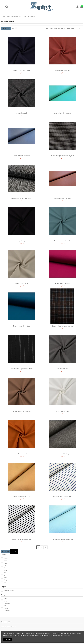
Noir (5, 573)
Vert (5, 582)
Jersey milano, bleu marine (21, 70)
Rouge (6, 580)
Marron (6, 570)
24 (80, 28)
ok (14, 551)
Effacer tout (5, 551)
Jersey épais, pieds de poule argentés (62, 156)
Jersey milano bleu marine (22, 156)
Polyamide (7, 603)
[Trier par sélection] (71, 28)
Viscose (6, 608)
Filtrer (6, 28)
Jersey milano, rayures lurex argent (21, 369)
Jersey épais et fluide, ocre (22, 497)
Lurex (5, 601)
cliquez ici (67, 636)
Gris (5, 568)
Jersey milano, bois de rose (62, 198)
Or (4, 575)
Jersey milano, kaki (62, 369)
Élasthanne (7, 611)
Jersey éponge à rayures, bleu (62, 497)
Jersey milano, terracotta (62, 70)
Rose (5, 578)
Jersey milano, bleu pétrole (21, 326)
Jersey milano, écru (62, 411)
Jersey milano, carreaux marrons (63, 326)
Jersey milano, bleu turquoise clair (62, 539)
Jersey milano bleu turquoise (63, 113)
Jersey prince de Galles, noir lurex (21, 198)
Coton (5, 599)
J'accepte (8, 639)
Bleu (5, 566)
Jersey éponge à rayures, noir (22, 539)
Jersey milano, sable (21, 283)
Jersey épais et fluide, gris (63, 454)
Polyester (6, 606)
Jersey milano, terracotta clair (22, 454)
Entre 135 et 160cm (9, 590)
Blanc (5, 563)
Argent (6, 558)
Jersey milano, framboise (62, 283)
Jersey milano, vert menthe (62, 241)
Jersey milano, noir (22, 241)
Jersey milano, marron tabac (21, 411)
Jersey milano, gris (22, 113)
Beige (5, 561)
